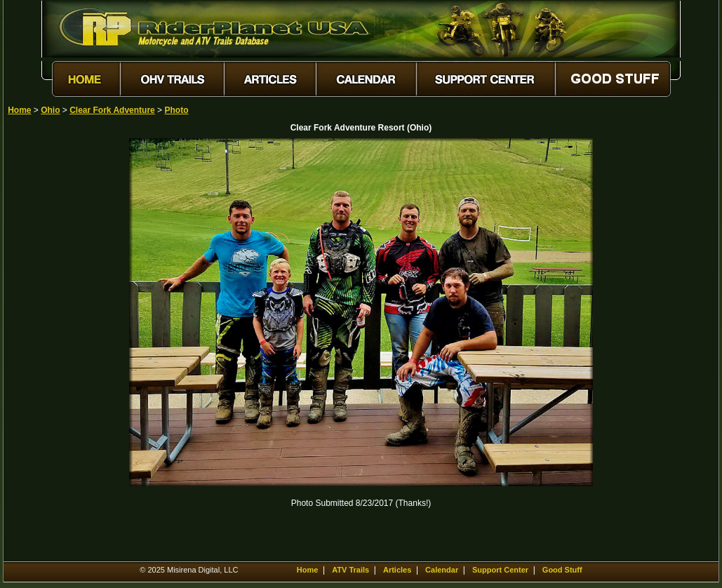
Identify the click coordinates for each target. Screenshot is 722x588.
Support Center (500, 570)
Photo (176, 110)
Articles (397, 570)
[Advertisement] (57, 349)
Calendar (442, 570)
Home (19, 110)
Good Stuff (562, 570)
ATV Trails (350, 570)
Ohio (50, 110)
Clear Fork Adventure (112, 110)
